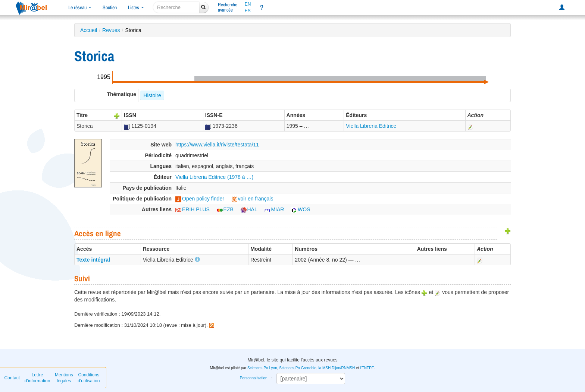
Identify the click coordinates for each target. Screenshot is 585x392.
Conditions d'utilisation (89, 378)
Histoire (152, 95)
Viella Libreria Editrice (371, 126)
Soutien (110, 7)
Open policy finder (200, 199)
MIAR (274, 209)
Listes (136, 7)
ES (248, 11)
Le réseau (80, 7)
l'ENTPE (367, 368)
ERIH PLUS (193, 209)
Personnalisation (254, 378)
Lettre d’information (37, 378)
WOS (301, 209)
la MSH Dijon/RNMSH (337, 368)
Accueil (89, 30)
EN (248, 4)
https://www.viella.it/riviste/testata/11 (217, 145)
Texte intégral (93, 260)
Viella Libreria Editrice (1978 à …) (214, 177)
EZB (225, 209)
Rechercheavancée (228, 7)
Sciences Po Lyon (262, 368)
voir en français (252, 199)
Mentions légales (64, 378)
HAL (249, 209)
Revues (111, 30)
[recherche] (176, 7)
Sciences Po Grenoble (298, 368)
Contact (12, 378)
